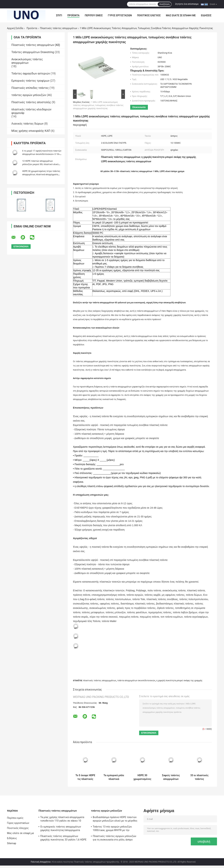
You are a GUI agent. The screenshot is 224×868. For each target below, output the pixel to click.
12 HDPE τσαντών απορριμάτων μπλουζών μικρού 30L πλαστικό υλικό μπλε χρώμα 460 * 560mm (40, 164)
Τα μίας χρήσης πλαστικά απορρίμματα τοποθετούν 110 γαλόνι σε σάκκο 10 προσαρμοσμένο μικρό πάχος (62, 819)
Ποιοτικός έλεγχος (149, 15)
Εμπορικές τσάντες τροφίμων (30, 81)
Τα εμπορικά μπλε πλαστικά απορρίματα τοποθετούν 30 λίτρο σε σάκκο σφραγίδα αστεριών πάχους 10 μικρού (114, 777)
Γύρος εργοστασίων (120, 15)
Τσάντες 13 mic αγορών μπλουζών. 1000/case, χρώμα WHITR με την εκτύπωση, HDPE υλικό (113, 829)
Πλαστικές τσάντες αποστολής (31, 102)
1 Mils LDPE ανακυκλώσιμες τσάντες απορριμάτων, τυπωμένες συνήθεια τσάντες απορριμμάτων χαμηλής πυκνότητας (98, 105)
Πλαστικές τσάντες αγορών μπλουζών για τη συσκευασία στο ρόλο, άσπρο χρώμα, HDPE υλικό (115, 838)
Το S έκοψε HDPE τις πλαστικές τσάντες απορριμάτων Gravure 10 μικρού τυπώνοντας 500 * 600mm (85, 777)
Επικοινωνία (139, 107)
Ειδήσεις (206, 15)
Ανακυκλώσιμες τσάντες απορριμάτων (27, 61)
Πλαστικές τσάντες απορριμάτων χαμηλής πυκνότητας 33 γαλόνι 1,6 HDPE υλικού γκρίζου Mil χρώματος (63, 838)
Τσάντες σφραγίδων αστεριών (31, 74)
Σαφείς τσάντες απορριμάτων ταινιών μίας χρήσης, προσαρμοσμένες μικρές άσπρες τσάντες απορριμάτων (171, 777)
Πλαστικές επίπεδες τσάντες (30, 88)
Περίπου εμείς (94, 15)
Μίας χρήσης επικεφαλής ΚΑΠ (31, 131)
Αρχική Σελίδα (15, 28)
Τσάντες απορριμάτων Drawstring (33, 52)
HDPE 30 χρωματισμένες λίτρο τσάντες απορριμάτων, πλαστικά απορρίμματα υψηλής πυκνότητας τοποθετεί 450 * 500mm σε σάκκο (142, 777)
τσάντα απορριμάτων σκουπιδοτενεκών (136, 681)
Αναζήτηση (164, 4)
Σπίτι (59, 15)
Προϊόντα (73, 15)
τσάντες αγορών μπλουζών (29, 95)
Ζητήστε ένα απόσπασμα (187, 4)
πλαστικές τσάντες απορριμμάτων (100, 681)
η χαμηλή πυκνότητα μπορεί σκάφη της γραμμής (179, 681)
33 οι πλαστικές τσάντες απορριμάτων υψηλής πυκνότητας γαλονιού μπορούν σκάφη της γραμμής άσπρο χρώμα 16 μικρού (199, 777)
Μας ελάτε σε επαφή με (181, 15)
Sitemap (12, 843)
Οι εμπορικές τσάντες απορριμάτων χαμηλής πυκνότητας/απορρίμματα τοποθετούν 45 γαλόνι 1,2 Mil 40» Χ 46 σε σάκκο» (64, 829)
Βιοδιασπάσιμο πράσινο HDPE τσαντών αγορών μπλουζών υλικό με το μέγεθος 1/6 (115, 819)
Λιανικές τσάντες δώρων (27, 124)
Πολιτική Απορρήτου (41, 862)
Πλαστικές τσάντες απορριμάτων (59, 28)
